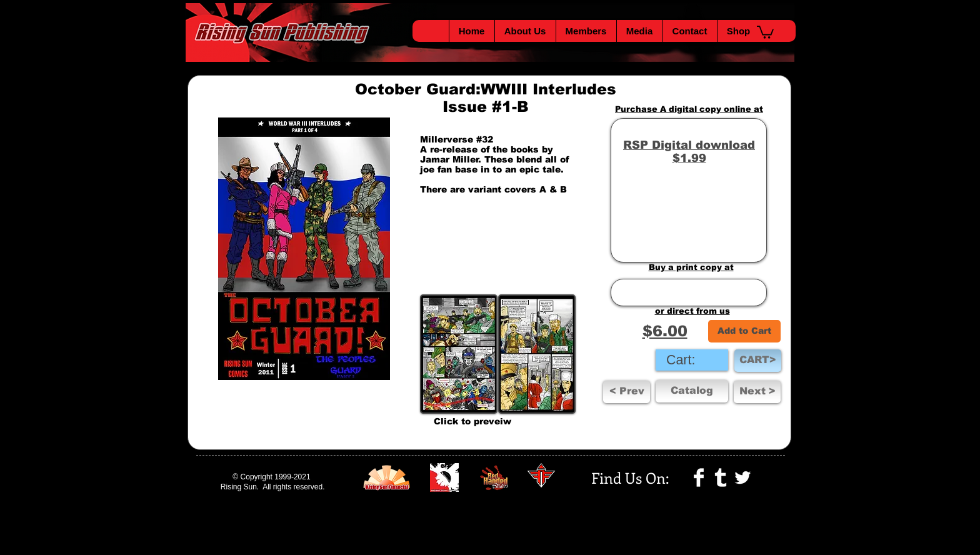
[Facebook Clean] (699, 477)
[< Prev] (627, 392)
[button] (765, 32)
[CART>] (758, 361)
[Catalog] (692, 391)
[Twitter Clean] (742, 477)
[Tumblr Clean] (721, 477)
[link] (691, 360)
